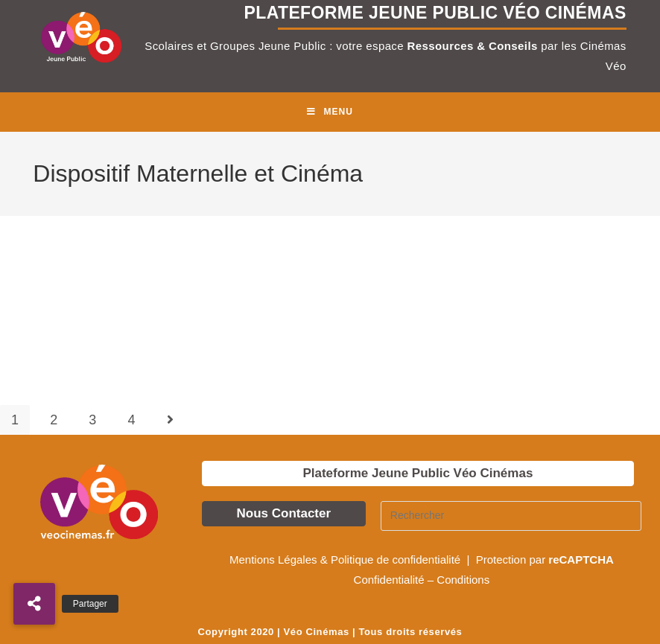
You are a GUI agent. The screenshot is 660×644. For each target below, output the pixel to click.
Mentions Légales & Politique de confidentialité (346, 559)
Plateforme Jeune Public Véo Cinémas (418, 473)
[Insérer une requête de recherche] (511, 516)
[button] (34, 604)
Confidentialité (389, 580)
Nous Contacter (284, 513)
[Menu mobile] (330, 112)
